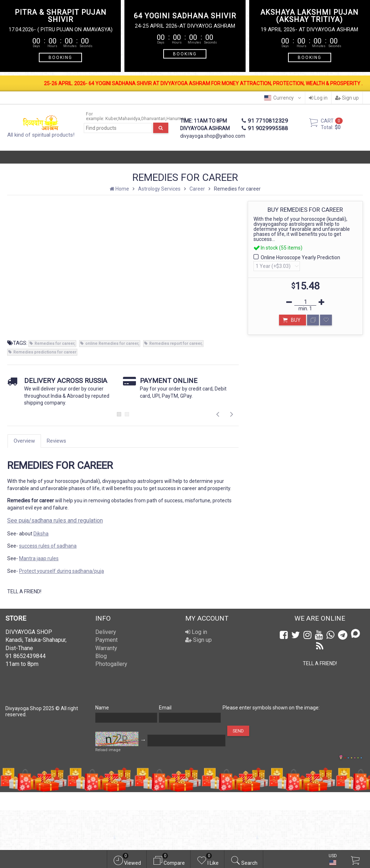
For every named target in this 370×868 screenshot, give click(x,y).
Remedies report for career (175, 344)
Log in (318, 98)
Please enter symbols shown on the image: (271, 708)
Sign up (347, 98)
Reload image (108, 750)
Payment (106, 640)
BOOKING (60, 57)
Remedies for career (54, 344)
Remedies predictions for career (45, 352)
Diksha (41, 534)
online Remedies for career (112, 344)
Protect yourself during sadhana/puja (61, 571)
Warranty (106, 648)
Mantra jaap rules (39, 558)
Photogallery (111, 664)
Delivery (106, 632)
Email (165, 708)
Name (102, 708)
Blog (101, 656)
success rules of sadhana (48, 546)
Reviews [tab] (56, 441)
